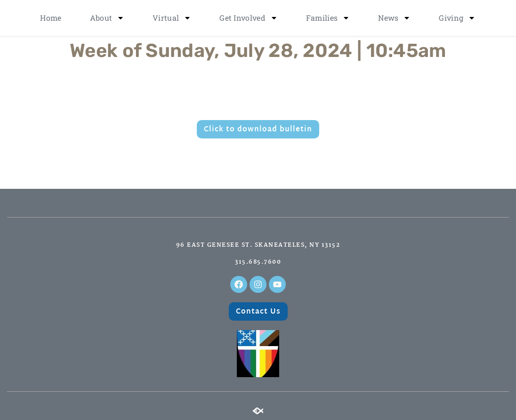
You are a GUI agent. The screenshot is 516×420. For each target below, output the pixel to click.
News (394, 18)
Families (328, 18)
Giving (457, 18)
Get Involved (249, 18)
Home (51, 18)
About (107, 18)
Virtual (172, 18)
